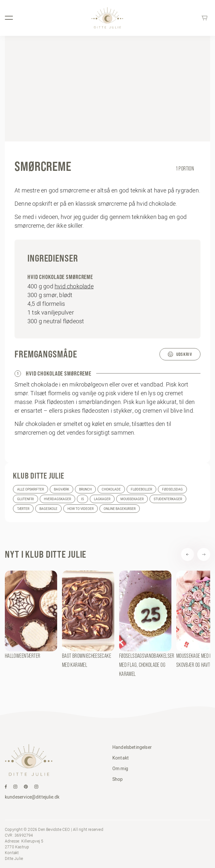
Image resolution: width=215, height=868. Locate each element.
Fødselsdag (172, 489)
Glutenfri (26, 499)
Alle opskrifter (31, 489)
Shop (118, 779)
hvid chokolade (74, 286)
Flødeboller (141, 489)
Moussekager (132, 499)
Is (82, 499)
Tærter (23, 509)
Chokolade (111, 489)
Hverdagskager (57, 499)
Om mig (120, 769)
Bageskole (48, 509)
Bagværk (61, 489)
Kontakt (121, 758)
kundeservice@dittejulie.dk (32, 797)
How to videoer (81, 509)
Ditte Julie (14, 858)
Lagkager (102, 499)
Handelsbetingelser (132, 747)
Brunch (85, 489)
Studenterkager (168, 499)
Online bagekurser (120, 509)
